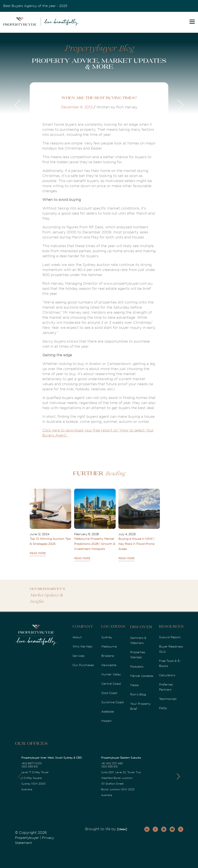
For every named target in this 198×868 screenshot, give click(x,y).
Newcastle (109, 665)
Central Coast (111, 684)
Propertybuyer (27, 838)
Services (78, 656)
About (77, 637)
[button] (178, 777)
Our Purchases (83, 665)
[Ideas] (122, 829)
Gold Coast (109, 693)
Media (134, 685)
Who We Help (82, 646)
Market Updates (142, 676)
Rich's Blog (138, 694)
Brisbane (108, 656)
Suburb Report (170, 637)
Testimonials (168, 699)
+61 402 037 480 (112, 763)
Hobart (106, 721)
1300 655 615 (29, 767)
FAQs (163, 708)
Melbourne (109, 646)
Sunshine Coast (113, 702)
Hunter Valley (111, 674)
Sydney (107, 637)
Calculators (167, 675)
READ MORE (38, 553)
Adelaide (108, 712)
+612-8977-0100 (32, 763)
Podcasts (137, 667)
